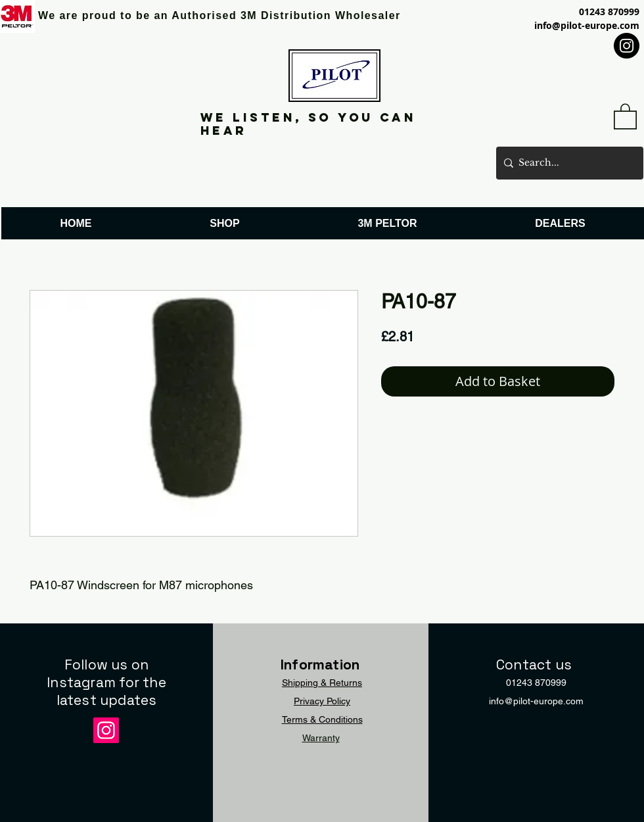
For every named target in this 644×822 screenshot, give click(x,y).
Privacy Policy (322, 701)
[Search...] (567, 163)
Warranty (321, 738)
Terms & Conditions (322, 719)
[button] (625, 116)
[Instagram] (627, 46)
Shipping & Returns (322, 683)
